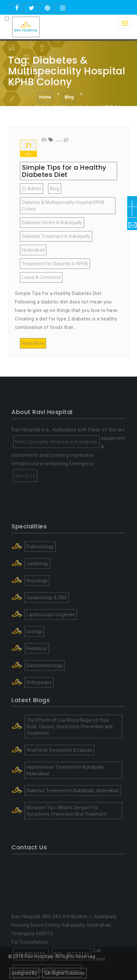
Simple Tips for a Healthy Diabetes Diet (64, 171)
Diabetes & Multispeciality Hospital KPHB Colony (63, 206)
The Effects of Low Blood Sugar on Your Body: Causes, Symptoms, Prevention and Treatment (69, 753)
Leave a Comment (42, 278)
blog (55, 189)
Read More (33, 343)
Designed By (25, 973)
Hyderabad (33, 250)
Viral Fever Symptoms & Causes (59, 776)
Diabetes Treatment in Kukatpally (56, 236)
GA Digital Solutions (65, 973)
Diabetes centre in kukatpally (52, 223)
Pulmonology (40, 580)
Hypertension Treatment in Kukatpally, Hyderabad (66, 796)
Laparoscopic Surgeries (51, 648)
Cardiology (37, 597)
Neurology (37, 614)
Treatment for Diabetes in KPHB (55, 264)
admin (32, 189)
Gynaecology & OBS (47, 631)
